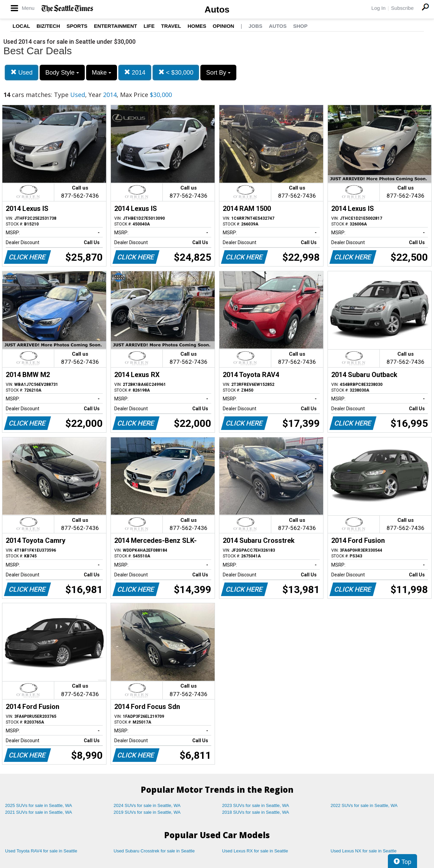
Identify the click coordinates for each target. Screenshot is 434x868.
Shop (300, 26)
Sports (77, 26)
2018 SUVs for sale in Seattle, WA (256, 812)
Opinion (223, 26)
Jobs (255, 26)
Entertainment (115, 26)
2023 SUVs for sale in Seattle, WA (256, 805)
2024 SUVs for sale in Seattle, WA (147, 805)
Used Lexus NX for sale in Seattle (363, 851)
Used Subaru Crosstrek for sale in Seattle (154, 851)
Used (22, 72)
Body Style (62, 73)
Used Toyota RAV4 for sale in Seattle (41, 851)
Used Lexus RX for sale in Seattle (255, 851)
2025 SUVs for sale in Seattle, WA (39, 805)
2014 (135, 72)
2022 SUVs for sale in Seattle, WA (364, 805)
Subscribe (402, 8)
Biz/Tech (48, 26)
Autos (217, 9)
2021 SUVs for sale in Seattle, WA (39, 812)
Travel (171, 26)
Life (149, 26)
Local (21, 26)
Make (102, 73)
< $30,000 (176, 72)
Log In (378, 8)
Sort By (218, 73)
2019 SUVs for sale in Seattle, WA (147, 812)
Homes (197, 26)
